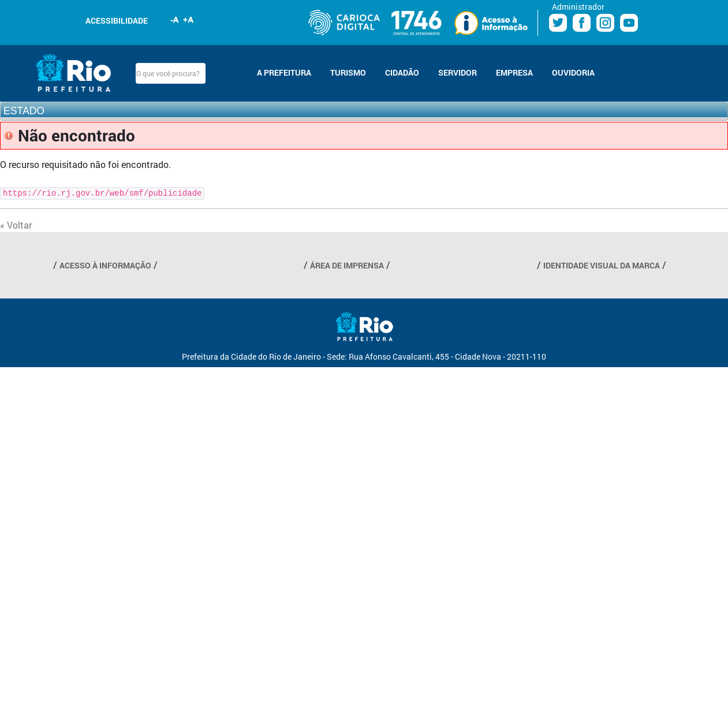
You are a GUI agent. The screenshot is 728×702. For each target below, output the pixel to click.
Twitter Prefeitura (558, 23)
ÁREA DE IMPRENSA (347, 265)
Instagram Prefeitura (605, 23)
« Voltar (16, 225)
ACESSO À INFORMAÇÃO (105, 265)
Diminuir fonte (175, 20)
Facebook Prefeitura (582, 23)
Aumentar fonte (189, 20)
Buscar (215, 73)
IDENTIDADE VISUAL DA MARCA (602, 265)
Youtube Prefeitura (629, 23)
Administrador (578, 7)
